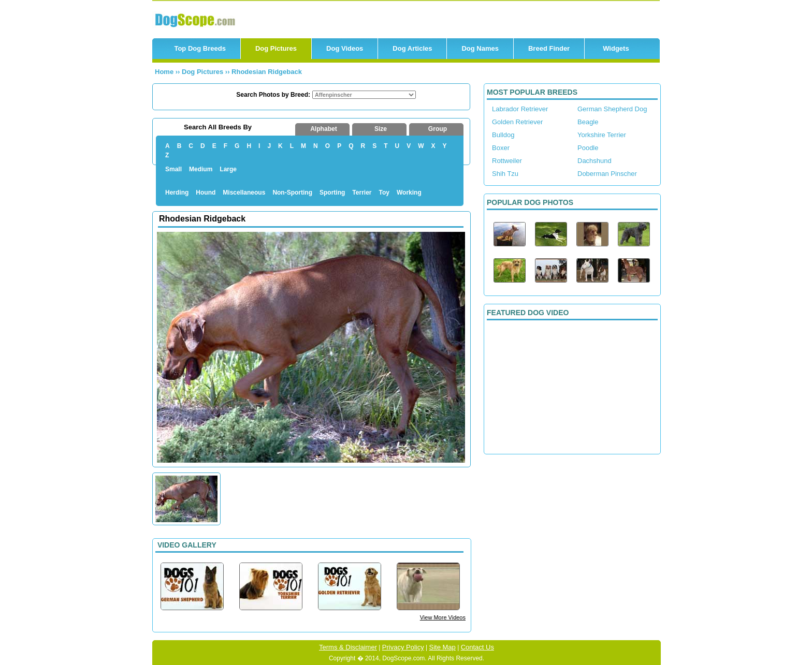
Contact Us (477, 647)
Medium (201, 169)
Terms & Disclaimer (348, 647)
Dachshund (594, 161)
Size (381, 129)
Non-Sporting (292, 193)
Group (438, 129)
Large (228, 169)
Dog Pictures (276, 48)
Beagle (588, 122)
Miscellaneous (244, 193)
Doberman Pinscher (607, 174)
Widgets (616, 48)
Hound (206, 193)
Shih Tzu (505, 174)
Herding (177, 193)
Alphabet (324, 129)
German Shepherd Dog (612, 109)
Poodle (588, 148)
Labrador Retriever (520, 109)
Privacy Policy (403, 647)
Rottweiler (507, 161)
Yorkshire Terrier (602, 135)
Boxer (501, 148)
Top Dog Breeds (200, 48)
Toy (384, 193)
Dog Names (480, 48)
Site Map (443, 647)
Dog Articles (412, 48)
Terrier (362, 193)
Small (173, 169)
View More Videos (443, 617)
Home (164, 72)
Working (409, 193)
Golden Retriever (517, 122)
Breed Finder (549, 48)
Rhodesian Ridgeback (267, 72)
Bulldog (503, 135)
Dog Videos (345, 48)
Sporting (332, 193)
